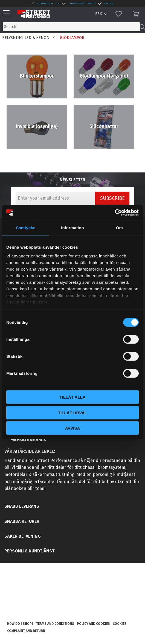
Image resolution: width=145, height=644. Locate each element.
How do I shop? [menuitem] (20, 624)
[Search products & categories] (71, 27)
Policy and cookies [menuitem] (93, 624)
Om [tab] (119, 228)
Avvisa (73, 428)
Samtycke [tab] (26, 228)
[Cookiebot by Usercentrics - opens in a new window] (115, 212)
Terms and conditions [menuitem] (55, 624)
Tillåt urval (72, 412)
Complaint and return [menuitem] (26, 631)
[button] (8, 14)
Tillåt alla (72, 397)
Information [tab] (72, 228)
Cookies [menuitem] (120, 624)
